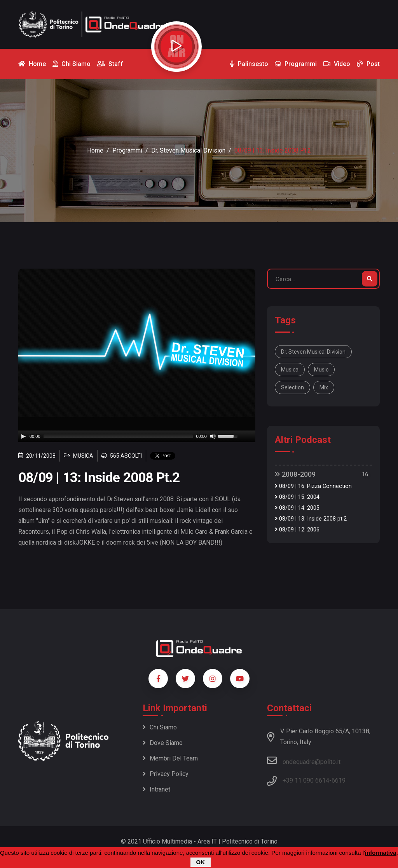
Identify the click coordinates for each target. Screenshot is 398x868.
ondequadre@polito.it (304, 760)
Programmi (127, 150)
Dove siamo (163, 743)
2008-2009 (295, 474)
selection (292, 387)
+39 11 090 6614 (306, 780)
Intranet (156, 789)
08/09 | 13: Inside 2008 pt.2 (311, 519)
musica (290, 370)
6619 (339, 780)
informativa (381, 853)
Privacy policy (166, 774)
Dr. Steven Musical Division (188, 150)
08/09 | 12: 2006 (297, 530)
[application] (137, 436)
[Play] (23, 436)
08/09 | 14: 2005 (297, 508)
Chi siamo (160, 727)
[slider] (118, 436)
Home (95, 150)
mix (324, 387)
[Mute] (213, 436)
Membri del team (170, 758)
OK (201, 862)
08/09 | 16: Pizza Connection (313, 486)
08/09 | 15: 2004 (297, 497)
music (321, 370)
